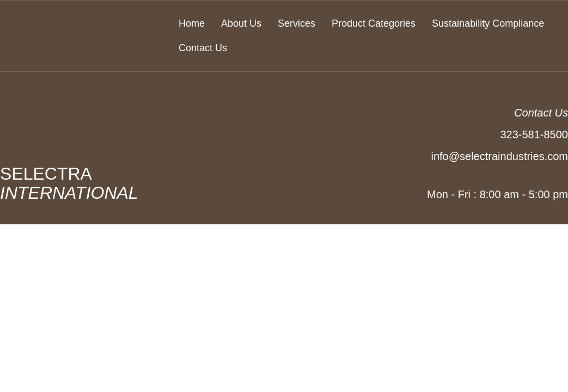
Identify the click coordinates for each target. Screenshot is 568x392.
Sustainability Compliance (488, 23)
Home (192, 23)
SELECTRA (90, 183)
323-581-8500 (534, 134)
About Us (241, 23)
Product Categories (374, 23)
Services (297, 23)
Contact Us (203, 48)
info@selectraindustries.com (499, 156)
